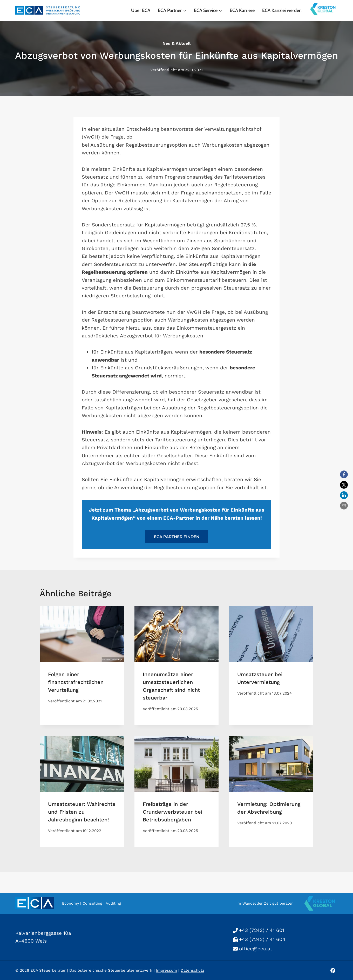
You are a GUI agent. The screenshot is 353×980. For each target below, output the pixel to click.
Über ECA (141, 10)
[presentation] (82, 634)
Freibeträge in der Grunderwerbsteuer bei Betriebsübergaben (172, 812)
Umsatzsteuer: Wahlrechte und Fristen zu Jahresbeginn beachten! (82, 812)
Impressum (167, 970)
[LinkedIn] (344, 495)
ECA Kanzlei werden (282, 10)
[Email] (344, 506)
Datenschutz (192, 970)
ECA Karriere (242, 10)
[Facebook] (344, 474)
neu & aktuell (177, 43)
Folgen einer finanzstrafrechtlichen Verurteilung (76, 682)
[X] (344, 485)
